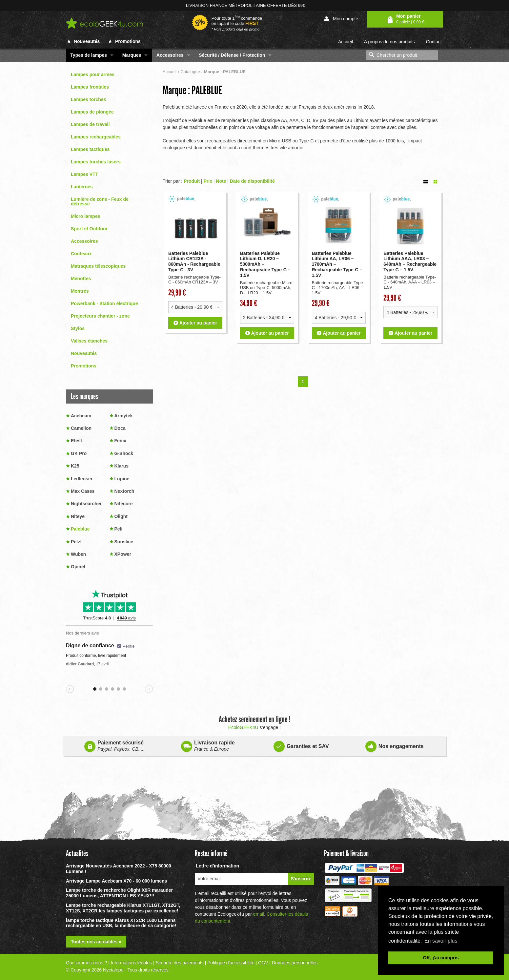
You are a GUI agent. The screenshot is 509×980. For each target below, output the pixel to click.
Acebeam (81, 416)
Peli (119, 529)
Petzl (76, 542)
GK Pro (79, 453)
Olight (121, 516)
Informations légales (131, 963)
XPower (123, 554)
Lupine (122, 479)
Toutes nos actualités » (96, 942)
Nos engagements (395, 745)
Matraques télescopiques (98, 266)
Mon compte (341, 19)
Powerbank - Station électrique (104, 303)
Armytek (124, 416)
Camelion (81, 428)
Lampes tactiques (90, 149)
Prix (208, 181)
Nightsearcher (86, 504)
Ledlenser (82, 479)
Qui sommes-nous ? (86, 963)
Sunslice (124, 542)
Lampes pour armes (93, 74)
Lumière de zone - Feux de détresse (100, 201)
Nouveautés (83, 41)
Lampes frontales (90, 87)
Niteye (78, 516)
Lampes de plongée (92, 112)
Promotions (125, 41)
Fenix (121, 441)
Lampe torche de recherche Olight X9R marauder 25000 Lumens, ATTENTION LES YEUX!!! (119, 893)
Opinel (78, 567)
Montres (80, 291)
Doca (120, 428)
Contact (434, 42)
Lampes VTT (84, 174)
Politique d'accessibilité (231, 963)
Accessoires (84, 241)
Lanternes (82, 187)
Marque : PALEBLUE (192, 90)
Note (221, 181)
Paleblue (80, 529)
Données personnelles (295, 963)
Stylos (78, 328)
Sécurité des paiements (179, 963)
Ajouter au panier (195, 333)
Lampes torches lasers (96, 162)
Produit (192, 181)
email (259, 914)
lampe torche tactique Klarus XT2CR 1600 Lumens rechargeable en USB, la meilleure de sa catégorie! (121, 923)
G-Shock (124, 453)
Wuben (78, 554)
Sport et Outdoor (89, 229)
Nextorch (124, 491)
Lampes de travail (90, 124)
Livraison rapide (208, 746)
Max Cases (83, 491)
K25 (75, 466)
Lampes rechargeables (96, 137)
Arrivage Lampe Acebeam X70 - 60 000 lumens (116, 881)
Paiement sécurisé (114, 746)
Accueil (346, 42)
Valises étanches (89, 341)
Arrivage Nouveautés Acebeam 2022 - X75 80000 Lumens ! (119, 869)
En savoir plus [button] (441, 941)
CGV (263, 963)
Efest (76, 441)
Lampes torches (88, 99)
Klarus (122, 466)
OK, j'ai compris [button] (441, 958)
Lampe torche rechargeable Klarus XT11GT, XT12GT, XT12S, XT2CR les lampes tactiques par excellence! (123, 908)
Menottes (81, 279)
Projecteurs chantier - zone (100, 316)
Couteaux (81, 254)
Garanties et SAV (301, 745)
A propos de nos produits (389, 42)
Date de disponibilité (252, 181)
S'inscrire (301, 879)
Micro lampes (85, 216)
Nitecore (124, 504)
